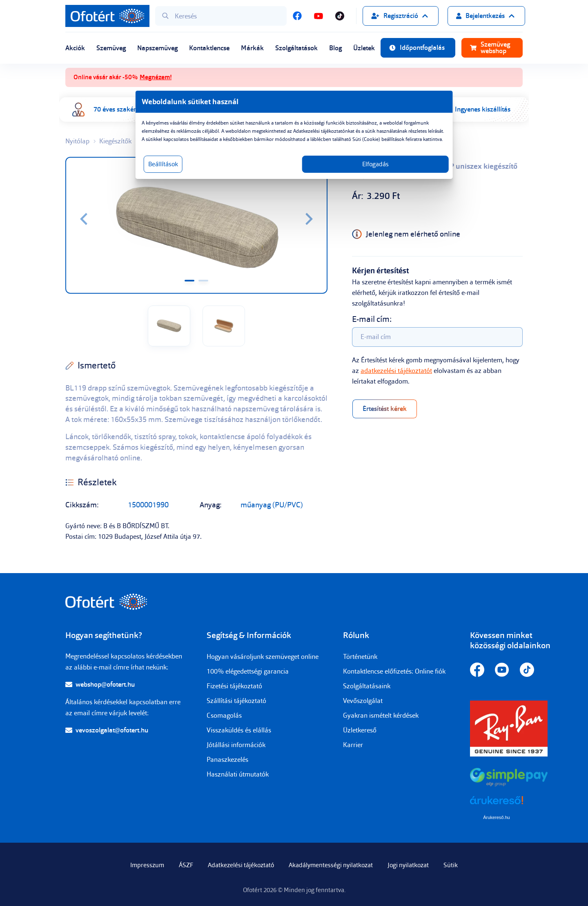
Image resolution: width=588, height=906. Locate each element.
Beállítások (189, 172)
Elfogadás (362, 172)
